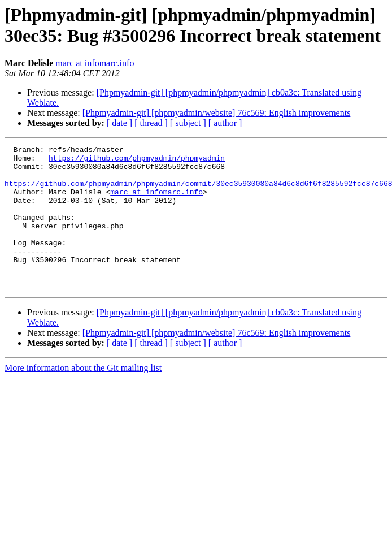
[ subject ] (188, 123)
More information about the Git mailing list (83, 397)
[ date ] (119, 123)
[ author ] (225, 123)
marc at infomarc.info (95, 63)
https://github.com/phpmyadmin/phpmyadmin (137, 161)
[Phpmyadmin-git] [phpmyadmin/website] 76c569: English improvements (217, 113)
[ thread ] (151, 123)
